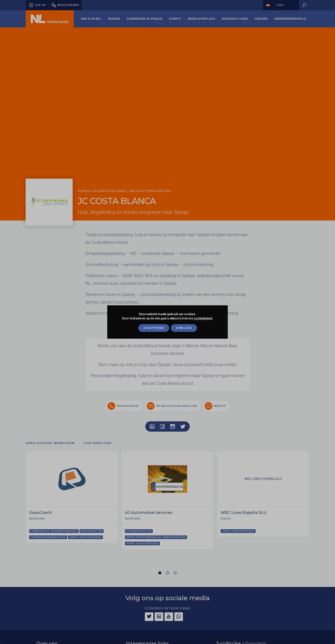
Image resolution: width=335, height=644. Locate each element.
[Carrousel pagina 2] (167, 573)
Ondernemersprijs (290, 19)
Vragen (261, 19)
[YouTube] (169, 617)
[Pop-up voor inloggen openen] (37, 5)
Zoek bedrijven (98, 443)
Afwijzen (184, 328)
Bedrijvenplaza (201, 19)
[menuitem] (91, 19)
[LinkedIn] (159, 617)
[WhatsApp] (179, 617)
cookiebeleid (203, 318)
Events (175, 19)
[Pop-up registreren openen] (65, 5)
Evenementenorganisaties (48, 537)
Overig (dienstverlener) (85, 537)
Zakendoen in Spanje (145, 19)
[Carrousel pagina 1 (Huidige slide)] (160, 573)
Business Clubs (235, 19)
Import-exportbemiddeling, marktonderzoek (156, 537)
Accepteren (154, 328)
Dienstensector (92, 531)
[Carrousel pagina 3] (175, 573)
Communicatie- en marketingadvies (54, 531)
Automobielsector (139, 531)
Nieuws (114, 19)
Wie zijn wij (91, 19)
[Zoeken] (304, 5)
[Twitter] (149, 617)
